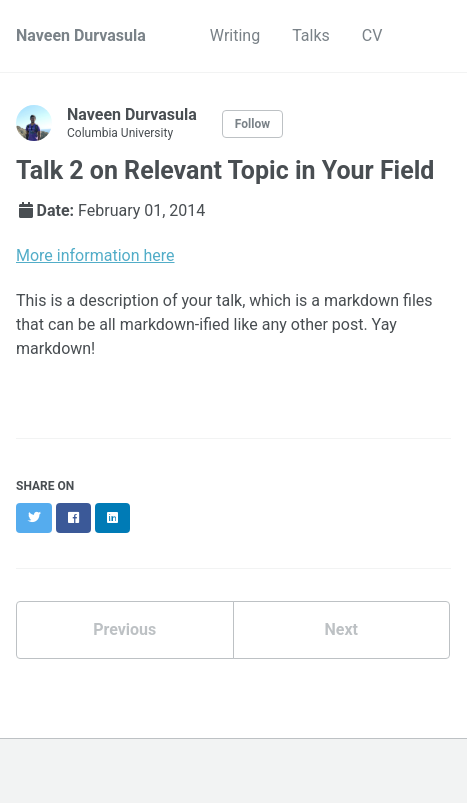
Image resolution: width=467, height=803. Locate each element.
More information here (95, 255)
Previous (124, 629)
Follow (252, 124)
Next (341, 629)
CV (372, 35)
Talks (311, 35)
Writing (235, 35)
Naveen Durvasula (81, 35)
